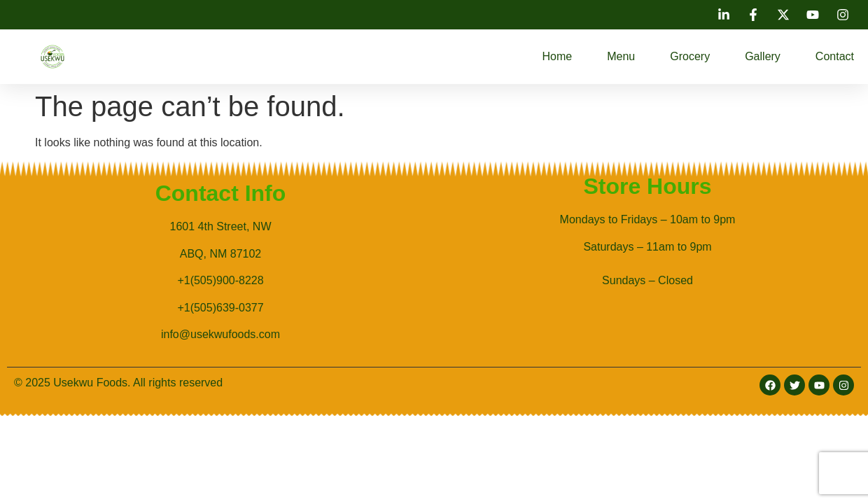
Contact (835, 56)
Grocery (690, 56)
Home (558, 56)
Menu (621, 56)
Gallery (763, 56)
